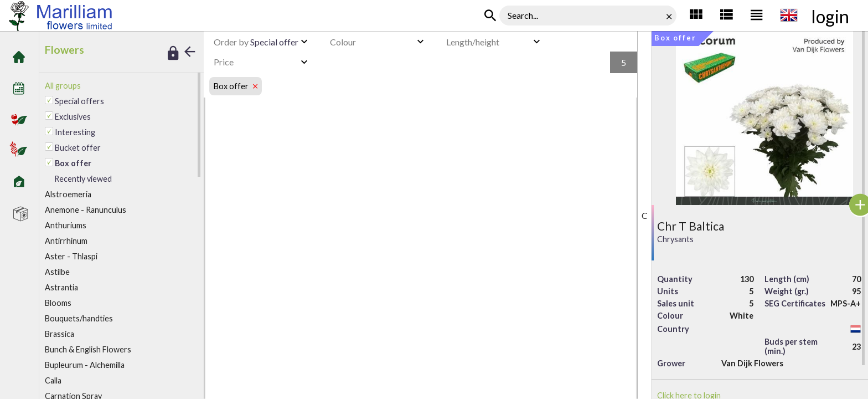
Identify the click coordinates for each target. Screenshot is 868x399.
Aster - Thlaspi (71, 256)
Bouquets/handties (79, 318)
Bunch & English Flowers (88, 349)
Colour (343, 42)
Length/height (473, 42)
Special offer (256, 42)
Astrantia (61, 287)
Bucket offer (78, 148)
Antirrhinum (66, 241)
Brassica (60, 334)
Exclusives (73, 117)
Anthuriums (66, 225)
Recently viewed (83, 179)
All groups (63, 86)
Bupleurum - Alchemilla (85, 365)
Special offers (79, 101)
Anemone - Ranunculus (86, 210)
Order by (231, 42)
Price (224, 62)
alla (53, 380)
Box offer (192, 17)
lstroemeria (68, 194)
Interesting (75, 132)
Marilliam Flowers (144, 17)
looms (58, 303)
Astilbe (57, 272)
